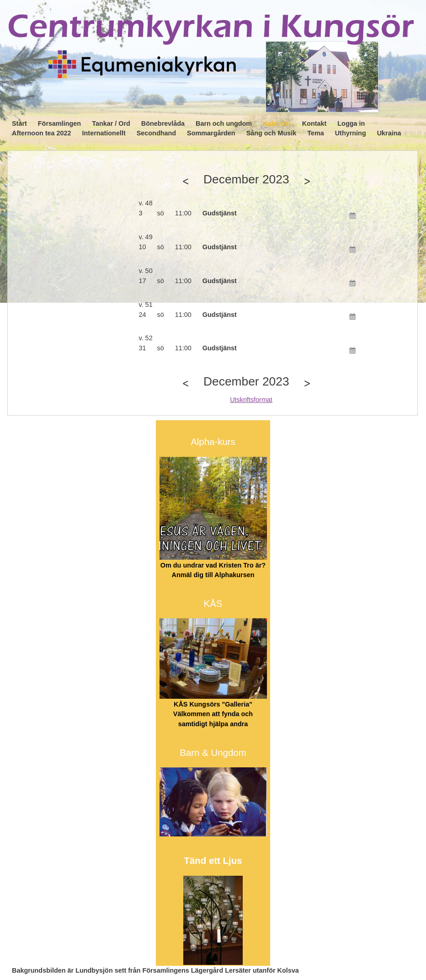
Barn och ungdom (224, 123)
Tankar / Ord (111, 123)
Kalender (277, 123)
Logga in (351, 123)
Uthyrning (351, 133)
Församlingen (59, 123)
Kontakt (314, 123)
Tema (316, 133)
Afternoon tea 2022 (42, 133)
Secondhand (156, 133)
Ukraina (389, 133)
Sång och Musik (272, 133)
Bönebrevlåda (163, 123)
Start (19, 123)
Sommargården (211, 133)
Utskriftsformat (251, 400)
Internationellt (104, 133)
